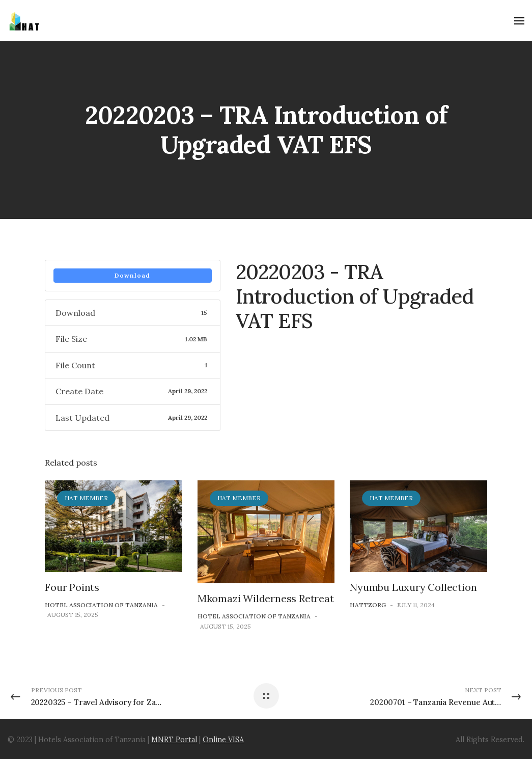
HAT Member (86, 498)
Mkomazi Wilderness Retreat (266, 598)
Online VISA (223, 740)
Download (132, 275)
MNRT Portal (174, 740)
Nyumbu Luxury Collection (413, 587)
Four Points (72, 587)
